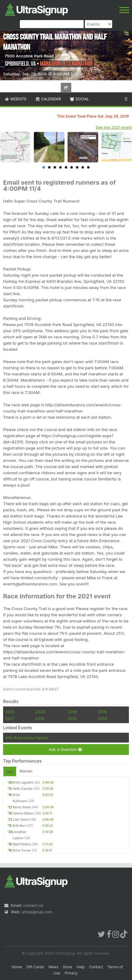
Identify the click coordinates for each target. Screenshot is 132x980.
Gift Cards (35, 967)
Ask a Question (65, 750)
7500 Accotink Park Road (29, 56)
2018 (102, 712)
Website (15, 99)
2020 (40, 712)
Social (79, 99)
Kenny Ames (22, 807)
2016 (40, 718)
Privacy (71, 973)
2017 (10, 718)
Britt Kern (20, 826)
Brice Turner (22, 850)
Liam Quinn (21, 819)
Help (81, 967)
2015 (72, 718)
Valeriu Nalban (23, 813)
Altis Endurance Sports (27, 738)
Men (10, 772)
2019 (72, 712)
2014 (102, 718)
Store (68, 967)
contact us (33, 905)
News (53, 967)
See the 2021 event (114, 127)
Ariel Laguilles (23, 782)
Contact (96, 967)
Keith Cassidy (23, 789)
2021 (10, 712)
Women (26, 771)
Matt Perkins (22, 844)
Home (17, 967)
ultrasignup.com (37, 912)
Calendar (48, 99)
